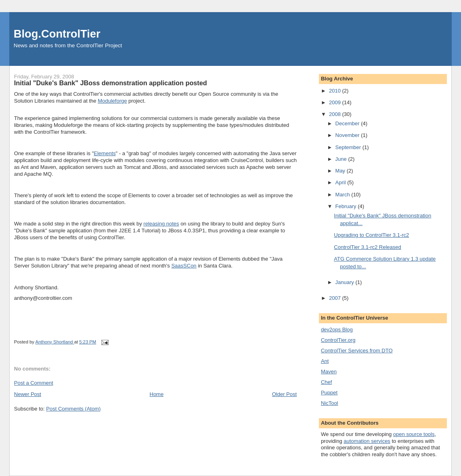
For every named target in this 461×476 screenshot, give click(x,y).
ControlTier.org (338, 340)
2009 (336, 102)
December (348, 123)
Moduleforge (112, 101)
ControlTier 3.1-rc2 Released (367, 247)
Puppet (329, 393)
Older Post (284, 394)
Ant (325, 361)
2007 (336, 298)
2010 (336, 91)
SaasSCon (184, 266)
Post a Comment (34, 383)
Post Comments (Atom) (73, 409)
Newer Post (28, 394)
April (342, 182)
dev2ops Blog (337, 330)
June (342, 159)
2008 (336, 114)
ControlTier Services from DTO (357, 351)
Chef (326, 382)
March (344, 195)
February (347, 206)
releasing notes (161, 224)
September (349, 147)
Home (157, 394)
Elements (105, 153)
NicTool (330, 403)
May (341, 171)
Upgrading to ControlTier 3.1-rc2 (371, 235)
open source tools (414, 434)
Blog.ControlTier (57, 34)
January (346, 282)
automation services (367, 441)
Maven (329, 372)
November (348, 135)
